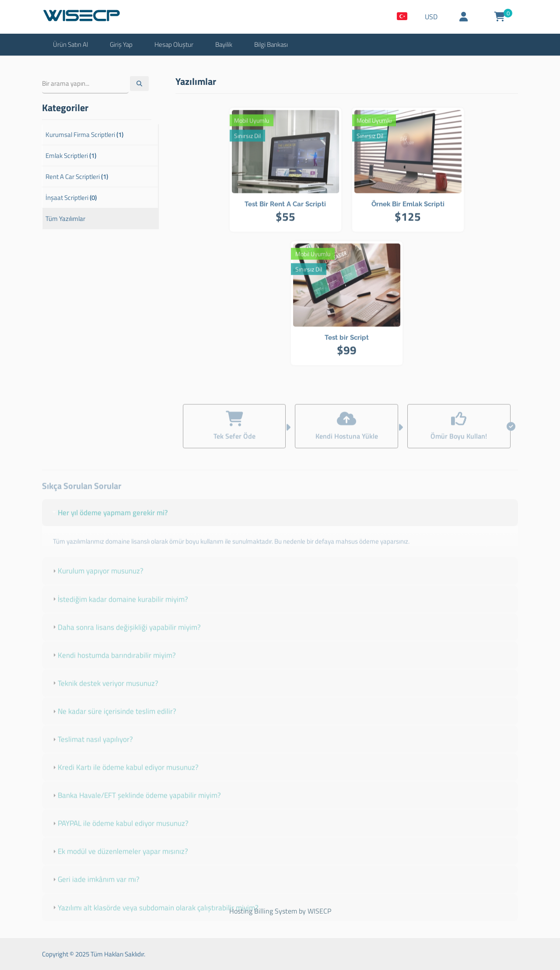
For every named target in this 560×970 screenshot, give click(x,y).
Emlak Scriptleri (71, 156)
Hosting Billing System (263, 911)
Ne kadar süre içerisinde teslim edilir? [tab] (114, 720)
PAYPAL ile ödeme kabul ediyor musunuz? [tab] (120, 832)
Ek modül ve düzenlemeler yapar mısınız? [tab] (119, 860)
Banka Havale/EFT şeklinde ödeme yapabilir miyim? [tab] (136, 804)
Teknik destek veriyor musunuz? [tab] (105, 692)
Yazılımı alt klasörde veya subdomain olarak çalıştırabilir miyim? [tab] (155, 916)
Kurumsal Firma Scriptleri (84, 135)
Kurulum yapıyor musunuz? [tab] (97, 580)
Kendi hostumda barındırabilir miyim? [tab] (113, 664)
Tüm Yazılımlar (65, 219)
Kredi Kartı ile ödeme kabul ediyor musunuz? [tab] (125, 776)
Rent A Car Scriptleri (77, 177)
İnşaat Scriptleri (71, 198)
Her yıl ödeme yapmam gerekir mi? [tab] (109, 521)
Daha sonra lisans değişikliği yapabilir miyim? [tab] (126, 636)
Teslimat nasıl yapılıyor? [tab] (92, 748)
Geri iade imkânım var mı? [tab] (95, 888)
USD (431, 17)
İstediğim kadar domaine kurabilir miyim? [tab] (119, 608)
